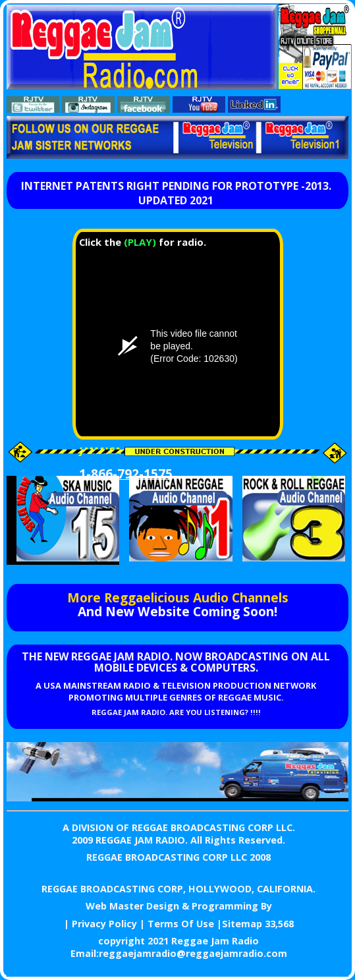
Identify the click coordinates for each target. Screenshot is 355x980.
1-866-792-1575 (126, 474)
